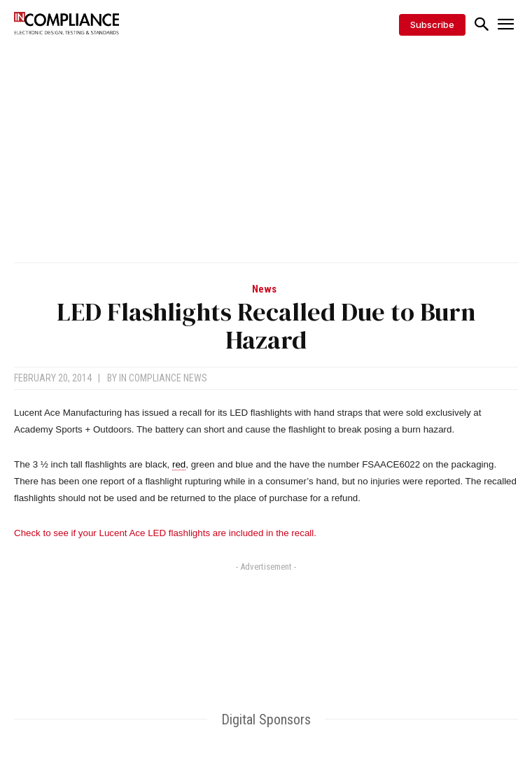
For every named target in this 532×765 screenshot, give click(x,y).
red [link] (179, 464)
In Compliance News (163, 378)
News (264, 289)
